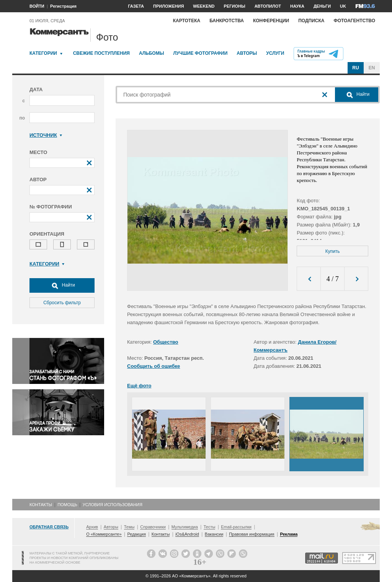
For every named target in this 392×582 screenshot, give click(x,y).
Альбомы (152, 53)
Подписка (311, 21)
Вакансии (214, 534)
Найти (62, 285)
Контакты (41, 505)
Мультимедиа (185, 527)
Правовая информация (252, 534)
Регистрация (63, 6)
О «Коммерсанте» (104, 534)
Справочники (153, 527)
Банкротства (227, 21)
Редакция (136, 534)
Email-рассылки (236, 527)
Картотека (187, 21)
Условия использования (113, 505)
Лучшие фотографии (200, 53)
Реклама (289, 534)
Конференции (271, 21)
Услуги (275, 53)
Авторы (247, 53)
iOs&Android (187, 534)
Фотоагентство (354, 21)
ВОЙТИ (37, 6)
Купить (333, 251)
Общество (166, 342)
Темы (129, 527)
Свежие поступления (101, 53)
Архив (92, 527)
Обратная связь (49, 527)
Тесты (210, 527)
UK (343, 6)
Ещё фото (139, 386)
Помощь (67, 505)
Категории (43, 53)
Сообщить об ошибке (154, 366)
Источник (46, 135)
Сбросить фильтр (62, 303)
